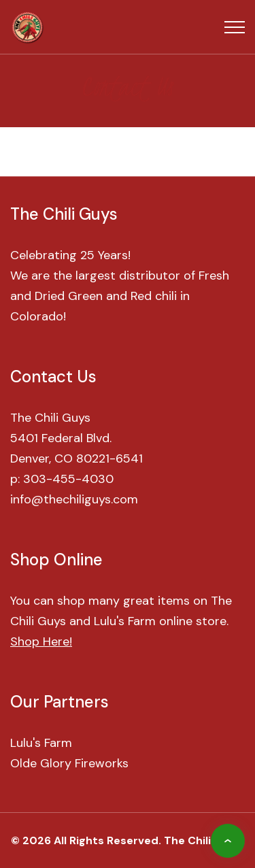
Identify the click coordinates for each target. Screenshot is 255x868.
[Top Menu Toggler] (235, 27)
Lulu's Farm (41, 743)
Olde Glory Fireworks (69, 763)
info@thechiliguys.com (74, 499)
